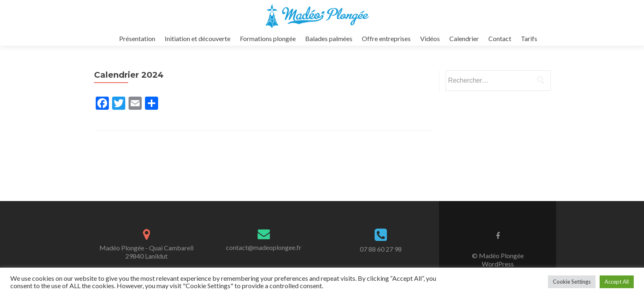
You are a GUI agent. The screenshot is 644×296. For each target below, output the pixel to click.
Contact (500, 38)
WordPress (498, 264)
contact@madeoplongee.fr (264, 247)
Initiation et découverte (198, 38)
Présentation (137, 38)
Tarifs (529, 38)
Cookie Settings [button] (572, 282)
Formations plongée (268, 38)
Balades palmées (329, 38)
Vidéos (430, 38)
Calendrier (464, 38)
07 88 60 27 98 (381, 249)
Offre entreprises (386, 38)
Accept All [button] (617, 282)
